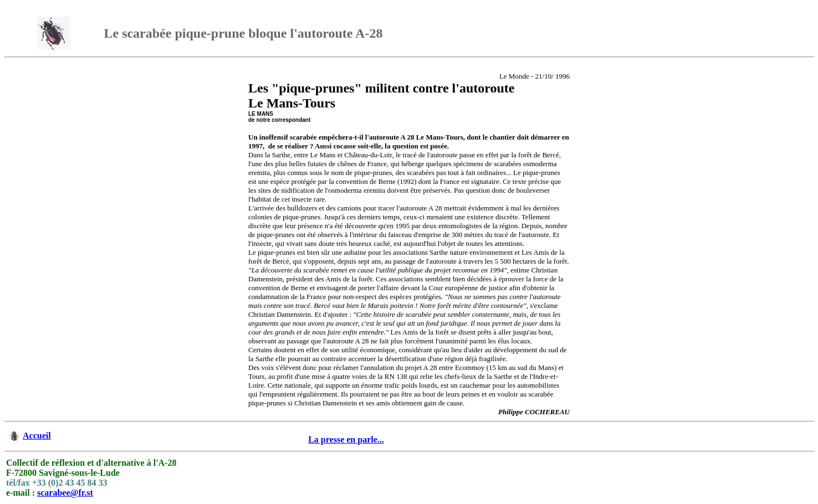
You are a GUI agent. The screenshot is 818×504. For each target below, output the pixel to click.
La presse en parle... (346, 439)
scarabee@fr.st (65, 493)
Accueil (37, 436)
